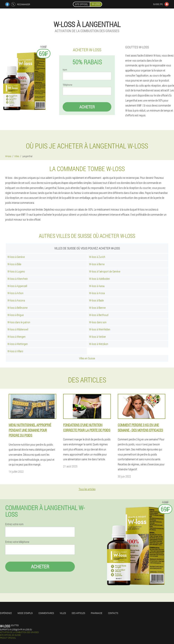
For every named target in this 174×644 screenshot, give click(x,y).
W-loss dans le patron (19, 322)
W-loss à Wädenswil (18, 329)
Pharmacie (97, 613)
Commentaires (46, 613)
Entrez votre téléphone (17, 542)
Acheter (87, 107)
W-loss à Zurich (97, 257)
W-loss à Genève (16, 257)
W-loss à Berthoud (99, 315)
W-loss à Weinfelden (100, 329)
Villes (63, 613)
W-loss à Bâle (14, 264)
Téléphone (67, 85)
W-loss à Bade (96, 300)
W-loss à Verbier (98, 337)
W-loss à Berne (97, 264)
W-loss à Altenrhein (18, 279)
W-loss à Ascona (16, 300)
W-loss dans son (98, 322)
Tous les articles (87, 489)
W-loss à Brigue (16, 315)
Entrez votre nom (14, 524)
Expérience (6, 613)
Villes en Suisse (87, 358)
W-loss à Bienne (97, 308)
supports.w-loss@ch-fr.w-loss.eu (16, 629)
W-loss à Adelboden (100, 279)
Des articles (78, 613)
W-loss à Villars (15, 351)
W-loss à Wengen (17, 337)
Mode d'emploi (25, 613)
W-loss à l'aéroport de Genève (105, 271)
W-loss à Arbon (15, 293)
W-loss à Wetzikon (99, 344)
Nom (65, 70)
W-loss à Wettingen (18, 344)
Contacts (113, 613)
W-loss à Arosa (97, 293)
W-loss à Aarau (97, 286)
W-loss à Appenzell (17, 286)
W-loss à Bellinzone (17, 308)
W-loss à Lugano (16, 271)
